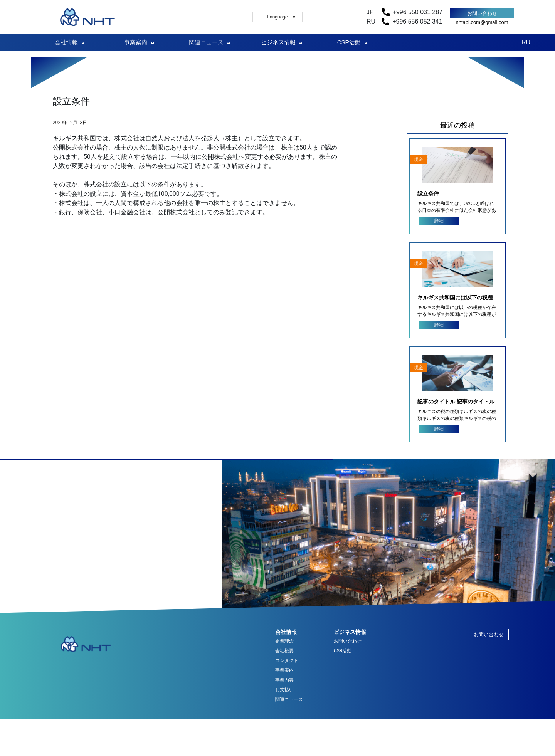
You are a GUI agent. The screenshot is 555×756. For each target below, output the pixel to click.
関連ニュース (206, 42)
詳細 (439, 221)
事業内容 (284, 680)
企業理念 (284, 641)
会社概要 (284, 651)
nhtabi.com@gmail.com (482, 22)
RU (526, 42)
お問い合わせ (482, 13)
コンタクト (287, 661)
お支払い (284, 690)
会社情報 (66, 42)
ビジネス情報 (278, 42)
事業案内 (136, 42)
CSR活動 (349, 42)
